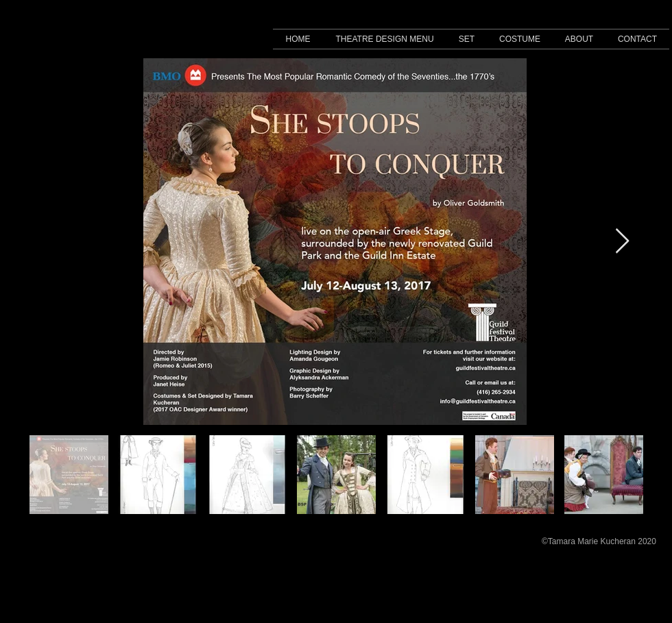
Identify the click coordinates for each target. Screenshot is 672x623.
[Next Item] (622, 242)
